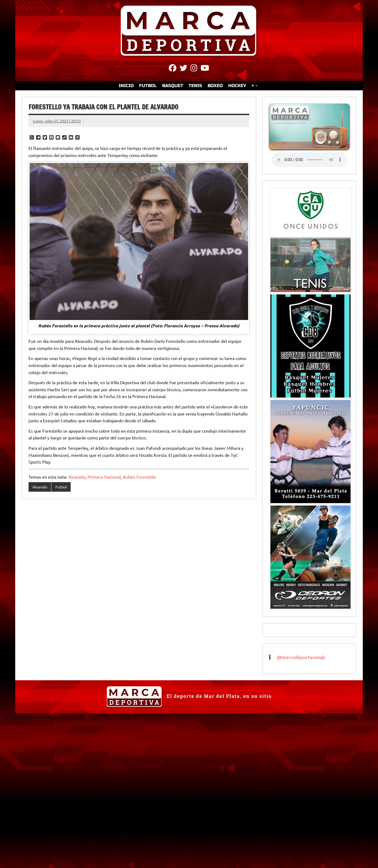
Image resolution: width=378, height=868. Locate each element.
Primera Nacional (104, 477)
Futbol (61, 487)
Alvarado (77, 477)
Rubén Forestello (139, 477)
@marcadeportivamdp (301, 657)
